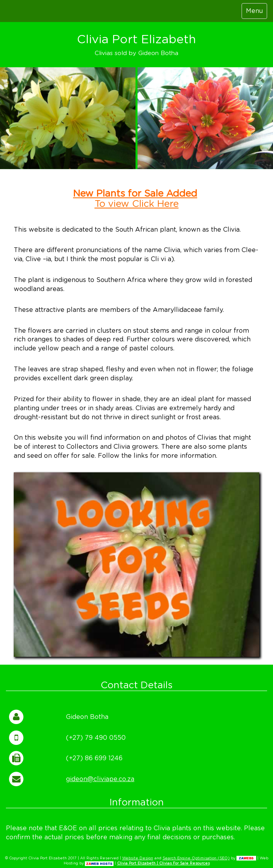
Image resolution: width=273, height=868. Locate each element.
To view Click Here (137, 204)
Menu (254, 11)
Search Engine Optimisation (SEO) (196, 858)
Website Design (138, 858)
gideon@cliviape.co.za (100, 779)
